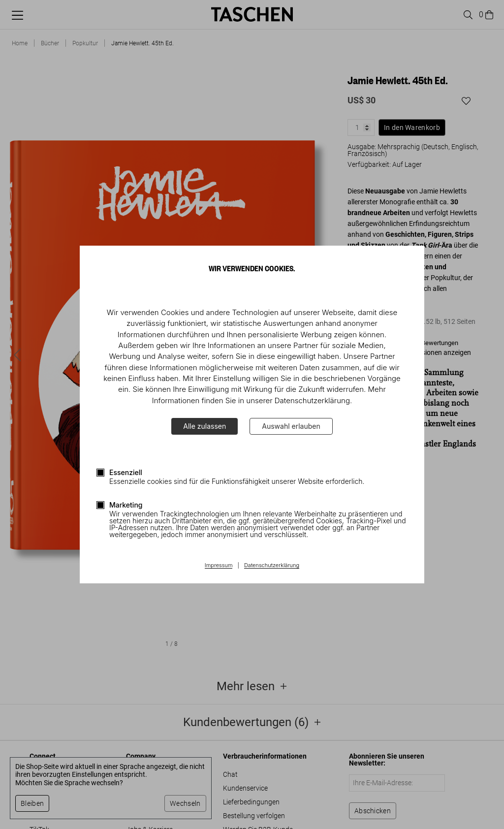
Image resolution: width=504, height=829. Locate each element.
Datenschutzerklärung (272, 566)
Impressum (219, 566)
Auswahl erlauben (291, 426)
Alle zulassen (205, 426)
